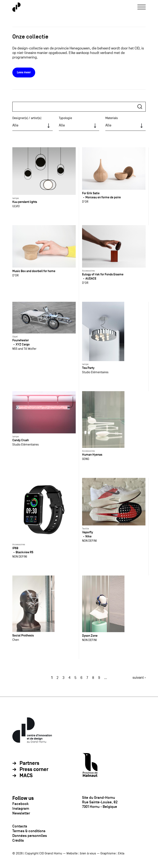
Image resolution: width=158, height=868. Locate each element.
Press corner (34, 770)
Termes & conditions (29, 831)
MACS (26, 776)
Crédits (18, 840)
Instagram (21, 808)
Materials (112, 118)
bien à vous (88, 853)
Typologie (65, 118)
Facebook (20, 804)
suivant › (139, 678)
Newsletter (21, 813)
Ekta (121, 853)
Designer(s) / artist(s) (27, 118)
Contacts (20, 826)
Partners (29, 763)
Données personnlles (30, 836)
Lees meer (24, 72)
